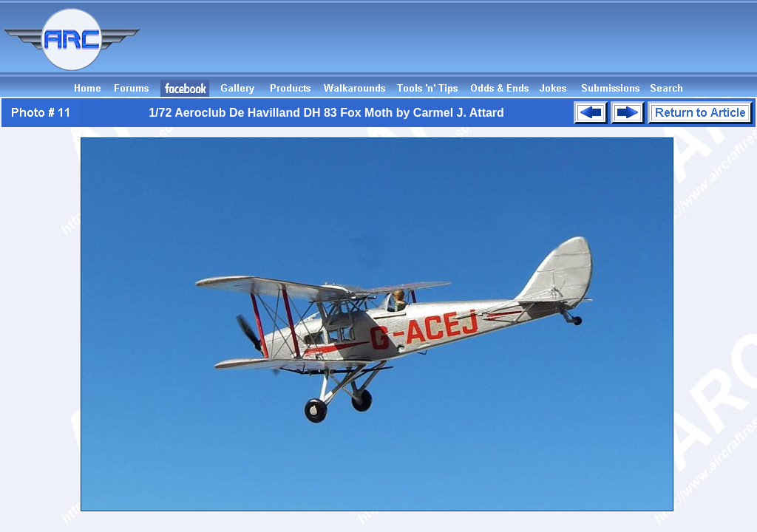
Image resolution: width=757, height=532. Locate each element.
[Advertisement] (488, 47)
